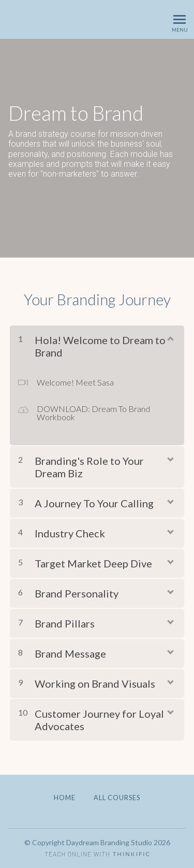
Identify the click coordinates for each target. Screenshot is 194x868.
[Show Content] (170, 338)
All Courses (117, 798)
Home (65, 798)
